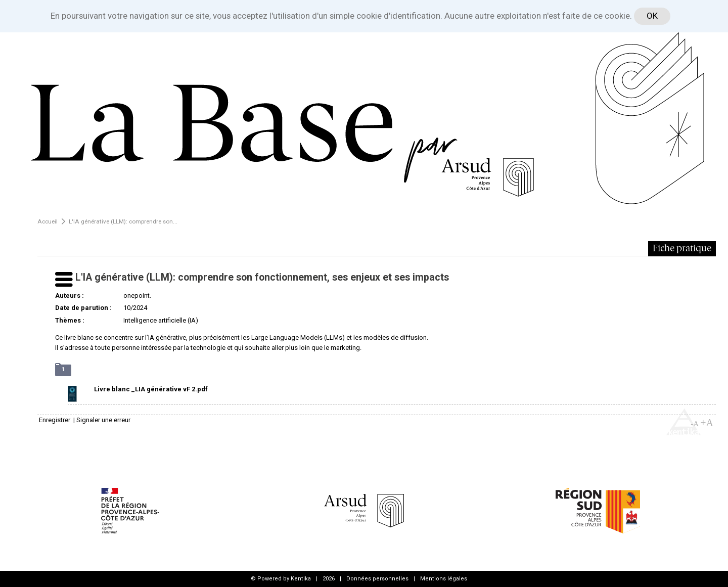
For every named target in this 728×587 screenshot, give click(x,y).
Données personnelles (377, 579)
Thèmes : (70, 320)
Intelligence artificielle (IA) (161, 320)
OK (652, 16)
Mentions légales (444, 579)
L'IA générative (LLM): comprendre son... (123, 221)
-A (695, 424)
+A (707, 423)
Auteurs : (70, 296)
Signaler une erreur (103, 420)
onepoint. (137, 296)
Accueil (48, 221)
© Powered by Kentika (281, 579)
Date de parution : (83, 308)
